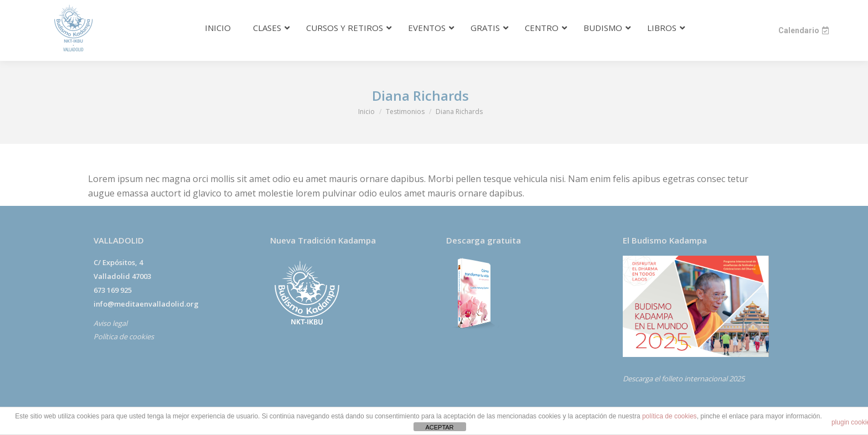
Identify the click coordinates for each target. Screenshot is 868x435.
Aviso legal (110, 323)
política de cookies (670, 416)
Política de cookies (124, 336)
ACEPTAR (439, 427)
